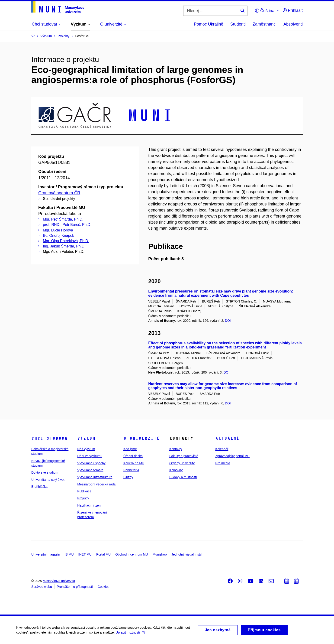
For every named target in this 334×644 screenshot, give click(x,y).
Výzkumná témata (90, 470)
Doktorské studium (45, 472)
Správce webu (42, 587)
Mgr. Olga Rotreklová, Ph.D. (66, 241)
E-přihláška (39, 487)
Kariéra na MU (134, 463)
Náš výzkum (86, 449)
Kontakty (176, 449)
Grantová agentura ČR (59, 193)
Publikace (84, 491)
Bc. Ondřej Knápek (58, 236)
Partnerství (131, 470)
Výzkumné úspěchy (91, 463)
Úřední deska (133, 456)
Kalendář (222, 449)
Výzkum (86, 438)
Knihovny (176, 470)
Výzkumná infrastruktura (95, 477)
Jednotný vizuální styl (187, 554)
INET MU (85, 554)
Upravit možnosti (130, 634)
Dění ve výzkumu (90, 456)
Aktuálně (227, 438)
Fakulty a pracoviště (184, 456)
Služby (128, 477)
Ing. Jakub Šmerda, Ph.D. (64, 246)
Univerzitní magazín (46, 554)
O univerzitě (141, 438)
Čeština (265, 11)
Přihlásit (293, 10)
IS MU (69, 554)
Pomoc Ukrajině (209, 24)
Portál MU (103, 554)
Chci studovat (51, 438)
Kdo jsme (130, 449)
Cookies (104, 587)
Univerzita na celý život (48, 480)
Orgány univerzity (182, 463)
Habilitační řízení (89, 505)
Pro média (223, 463)
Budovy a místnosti (183, 477)
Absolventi (293, 24)
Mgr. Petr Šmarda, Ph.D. (63, 219)
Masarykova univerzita (59, 581)
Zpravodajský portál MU (232, 456)
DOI (228, 321)
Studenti (238, 24)
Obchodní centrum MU (132, 554)
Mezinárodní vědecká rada (96, 484)
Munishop (160, 554)
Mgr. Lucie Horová (58, 230)
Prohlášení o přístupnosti (75, 587)
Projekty (83, 498)
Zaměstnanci (265, 24)
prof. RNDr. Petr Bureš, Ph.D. (67, 225)
